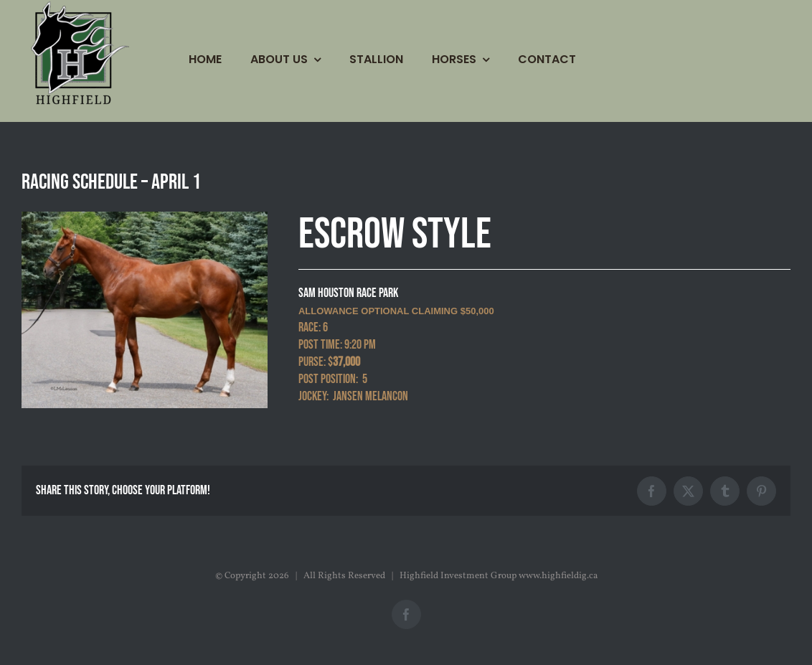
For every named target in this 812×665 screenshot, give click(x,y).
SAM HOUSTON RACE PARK (348, 293)
